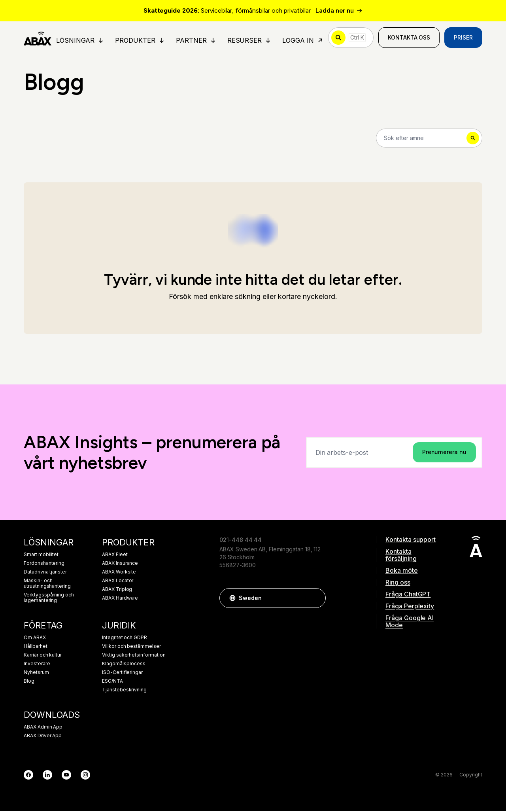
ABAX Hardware (120, 599)
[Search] (429, 138)
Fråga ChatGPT (408, 595)
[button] (316, 599)
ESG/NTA (112, 682)
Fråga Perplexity (410, 607)
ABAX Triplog (117, 590)
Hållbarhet (36, 647)
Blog (29, 682)
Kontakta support (411, 540)
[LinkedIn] (47, 776)
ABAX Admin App (43, 728)
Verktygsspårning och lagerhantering (49, 598)
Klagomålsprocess (124, 664)
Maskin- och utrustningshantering (47, 584)
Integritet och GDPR (125, 638)
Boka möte (402, 571)
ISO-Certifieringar (122, 673)
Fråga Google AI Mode (410, 622)
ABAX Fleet (115, 555)
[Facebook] (28, 776)
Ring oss (398, 583)
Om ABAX (35, 638)
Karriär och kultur (43, 656)
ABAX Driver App (43, 736)
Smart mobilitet (41, 555)
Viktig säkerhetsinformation (134, 656)
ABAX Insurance (120, 564)
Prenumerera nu (445, 453)
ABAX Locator (118, 581)
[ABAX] (38, 38)
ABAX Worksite (119, 573)
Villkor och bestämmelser (131, 647)
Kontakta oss (409, 38)
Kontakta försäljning (401, 556)
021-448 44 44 (241, 540)
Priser (463, 38)
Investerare (37, 664)
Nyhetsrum (36, 673)
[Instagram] (85, 776)
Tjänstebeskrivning (124, 691)
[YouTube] (66, 776)
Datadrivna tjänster (45, 573)
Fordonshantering (44, 564)
